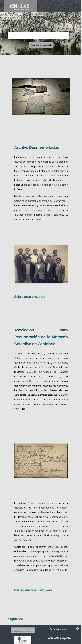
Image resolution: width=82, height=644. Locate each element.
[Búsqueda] (38, 35)
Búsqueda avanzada (41, 45)
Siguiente (16, 619)
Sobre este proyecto (30, 297)
